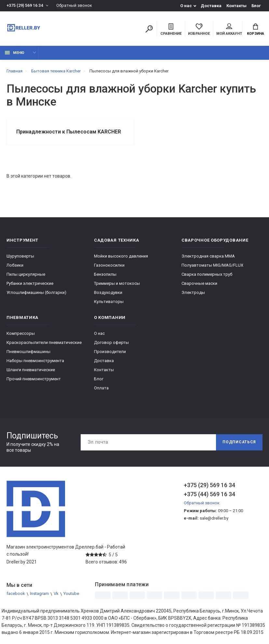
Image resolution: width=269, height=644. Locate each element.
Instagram (39, 594)
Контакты (236, 6)
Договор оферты (111, 342)
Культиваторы (109, 302)
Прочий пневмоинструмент (34, 379)
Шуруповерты (20, 256)
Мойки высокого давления (121, 256)
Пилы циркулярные (26, 274)
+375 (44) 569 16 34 (209, 494)
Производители (110, 352)
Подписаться (239, 442)
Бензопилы (105, 274)
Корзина (256, 30)
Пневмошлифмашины (28, 352)
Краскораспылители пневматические (44, 342)
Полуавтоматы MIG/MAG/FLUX (212, 265)
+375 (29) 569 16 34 (25, 6)
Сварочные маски (199, 283)
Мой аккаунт (229, 30)
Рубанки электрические (30, 283)
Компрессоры (21, 333)
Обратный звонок (74, 6)
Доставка (211, 6)
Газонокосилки (109, 265)
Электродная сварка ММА (208, 256)
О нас (186, 6)
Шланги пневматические (31, 370)
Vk (56, 594)
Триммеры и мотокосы (117, 283)
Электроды (193, 292)
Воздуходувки (108, 292)
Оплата (101, 388)
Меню (15, 53)
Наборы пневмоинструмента (35, 361)
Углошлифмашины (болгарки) (36, 292)
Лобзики (15, 265)
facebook (16, 594)
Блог (256, 6)
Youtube (71, 594)
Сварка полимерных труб (207, 274)
